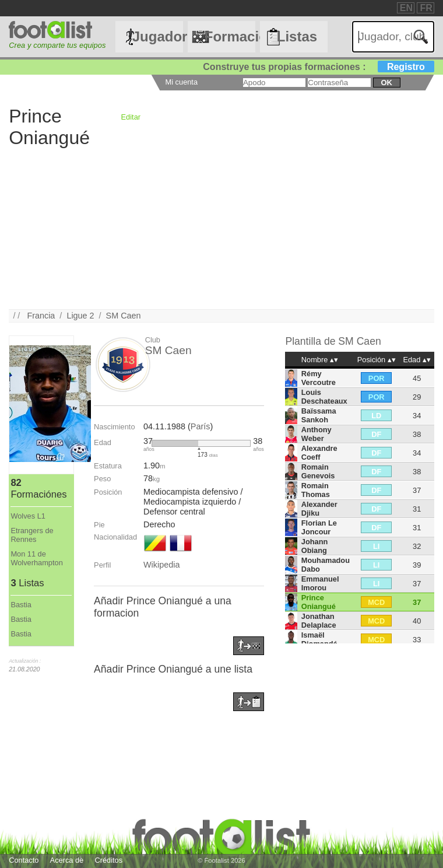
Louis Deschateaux (324, 397)
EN (406, 8)
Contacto (24, 860)
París (201, 426)
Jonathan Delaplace (319, 621)
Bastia (21, 605)
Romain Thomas (316, 490)
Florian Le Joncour (319, 527)
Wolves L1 (28, 516)
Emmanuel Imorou (320, 583)
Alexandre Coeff (319, 453)
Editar (131, 117)
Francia (41, 316)
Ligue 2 (80, 316)
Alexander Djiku (319, 509)
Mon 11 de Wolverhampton (36, 558)
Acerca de (67, 860)
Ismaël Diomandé (319, 639)
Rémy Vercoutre (319, 378)
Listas (297, 36)
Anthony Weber (317, 434)
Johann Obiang (315, 546)
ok (387, 83)
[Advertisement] (221, 228)
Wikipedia (161, 565)
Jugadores (158, 36)
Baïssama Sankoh (319, 415)
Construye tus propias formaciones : (319, 67)
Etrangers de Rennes (32, 535)
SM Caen (124, 316)
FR (426, 8)
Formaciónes (230, 36)
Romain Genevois (318, 471)
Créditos (108, 860)
